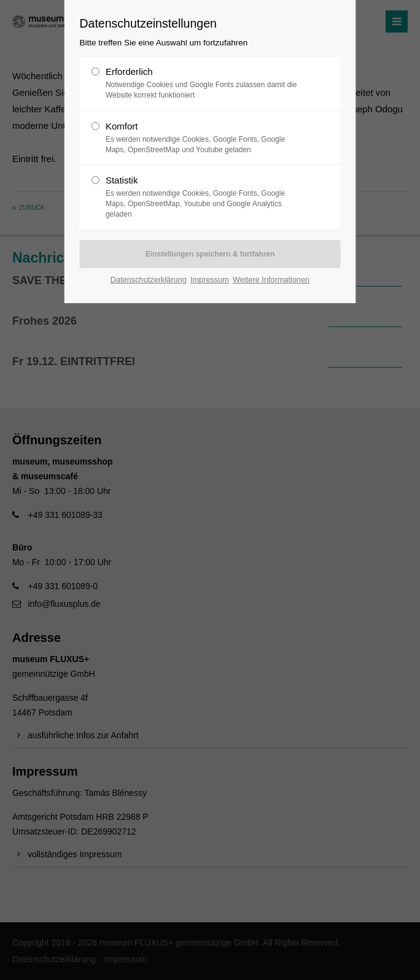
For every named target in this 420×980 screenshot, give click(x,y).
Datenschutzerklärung (149, 280)
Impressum (210, 280)
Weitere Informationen (271, 280)
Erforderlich (205, 83)
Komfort (205, 138)
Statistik (205, 197)
